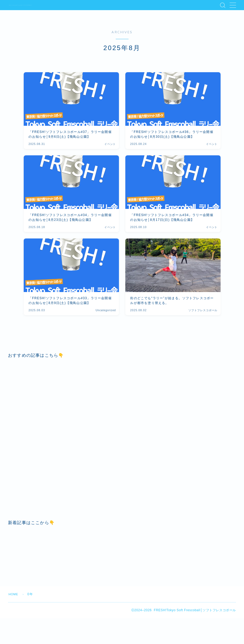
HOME (14, 626)
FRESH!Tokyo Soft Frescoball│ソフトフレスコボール (48, 5)
